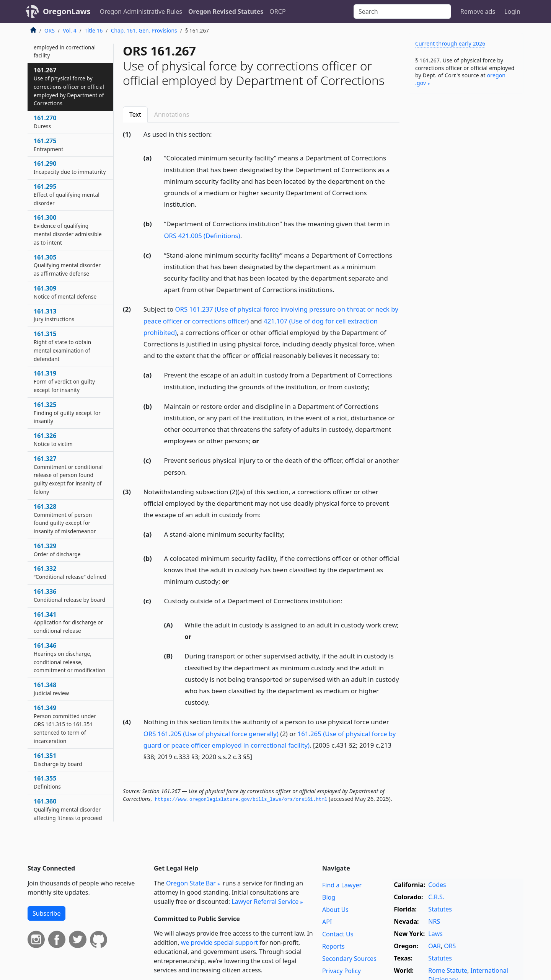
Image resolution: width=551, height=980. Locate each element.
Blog (329, 897)
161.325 (67, 413)
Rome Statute (448, 970)
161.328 (65, 519)
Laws (435, 934)
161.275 (48, 145)
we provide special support (219, 942)
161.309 (65, 292)
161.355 (47, 782)
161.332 (70, 572)
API (327, 922)
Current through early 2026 (450, 43)
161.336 (69, 595)
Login (512, 11)
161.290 (70, 167)
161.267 (69, 86)
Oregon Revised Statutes (226, 11)
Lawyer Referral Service (265, 902)
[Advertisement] (466, 219)
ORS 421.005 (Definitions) (202, 236)
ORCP (277, 11)
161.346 (70, 657)
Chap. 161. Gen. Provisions (144, 30)
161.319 (64, 381)
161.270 (45, 122)
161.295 (67, 194)
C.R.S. (436, 897)
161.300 (68, 229)
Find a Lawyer (342, 885)
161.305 (67, 265)
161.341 (68, 622)
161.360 (68, 809)
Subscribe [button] (46, 913)
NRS (434, 921)
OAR (434, 946)
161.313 (54, 315)
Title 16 (94, 30)
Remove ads (478, 11)
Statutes (440, 909)
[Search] (402, 11)
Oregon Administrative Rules (141, 11)
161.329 (57, 550)
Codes (437, 885)
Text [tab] (135, 114)
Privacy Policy (342, 971)
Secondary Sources (349, 959)
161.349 (65, 724)
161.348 (51, 689)
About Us (335, 910)
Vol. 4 (70, 30)
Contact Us (338, 934)
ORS (50, 30)
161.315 (62, 346)
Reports (333, 946)
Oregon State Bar (191, 883)
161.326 (53, 439)
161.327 (68, 475)
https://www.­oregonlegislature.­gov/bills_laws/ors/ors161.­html (241, 800)
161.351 (58, 759)
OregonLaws (67, 11)
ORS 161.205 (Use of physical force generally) (211, 734)
